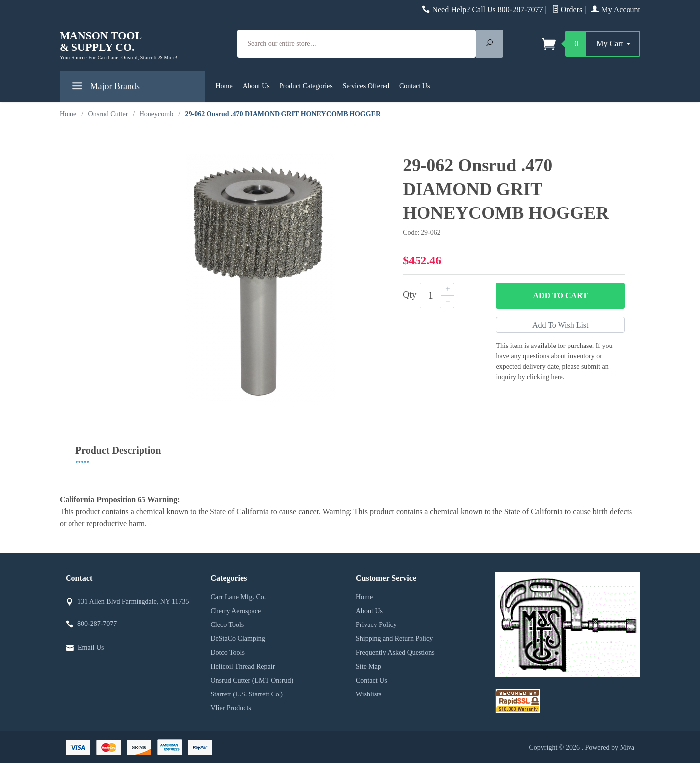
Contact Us (415, 86)
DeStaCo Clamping (238, 639)
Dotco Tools (228, 653)
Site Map (369, 666)
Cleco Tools (228, 625)
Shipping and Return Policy (394, 639)
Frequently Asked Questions (395, 653)
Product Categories (306, 86)
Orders (567, 10)
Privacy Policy (376, 625)
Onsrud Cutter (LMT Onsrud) (252, 680)
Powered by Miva (610, 747)
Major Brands (105, 88)
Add (560, 296)
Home (224, 86)
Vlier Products (231, 708)
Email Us (91, 648)
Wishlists (369, 694)
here (557, 377)
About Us (256, 86)
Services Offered (366, 86)
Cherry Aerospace (236, 611)
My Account (616, 10)
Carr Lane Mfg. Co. (239, 597)
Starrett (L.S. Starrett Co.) (247, 694)
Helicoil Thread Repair (243, 666)
